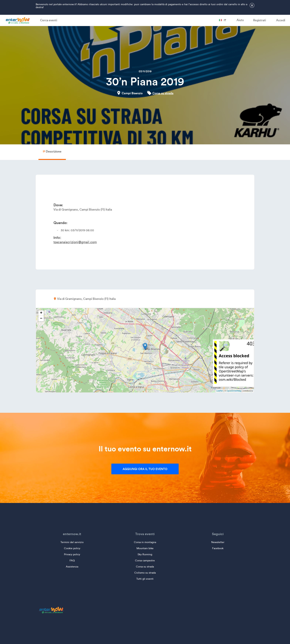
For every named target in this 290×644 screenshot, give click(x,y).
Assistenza (72, 567)
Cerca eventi (49, 20)
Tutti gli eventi (145, 579)
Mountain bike (145, 548)
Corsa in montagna (145, 542)
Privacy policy (72, 554)
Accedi (281, 20)
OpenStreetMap (234, 391)
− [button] (41, 319)
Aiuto (240, 20)
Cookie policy (72, 548)
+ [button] (41, 313)
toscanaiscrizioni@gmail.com (75, 242)
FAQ (72, 561)
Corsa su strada (163, 93)
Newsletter (218, 542)
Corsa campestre (145, 561)
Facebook (218, 548)
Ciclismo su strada (145, 573)
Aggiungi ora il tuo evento (145, 469)
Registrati (260, 20)
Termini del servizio (72, 542)
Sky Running (145, 554)
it (223, 20)
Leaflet (220, 391)
